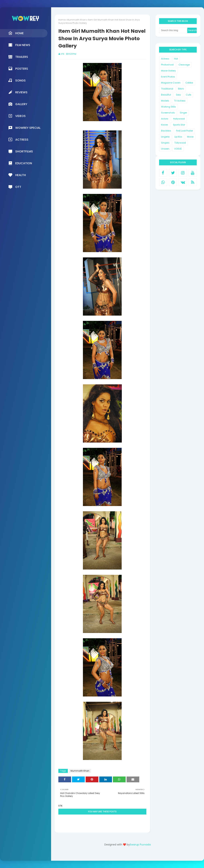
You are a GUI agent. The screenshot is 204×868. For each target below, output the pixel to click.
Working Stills (168, 107)
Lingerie (165, 137)
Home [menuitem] (16, 33)
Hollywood (179, 119)
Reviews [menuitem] (18, 92)
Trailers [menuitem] (18, 57)
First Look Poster (184, 131)
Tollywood (180, 143)
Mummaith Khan (76, 20)
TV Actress (180, 101)
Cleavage (184, 65)
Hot (176, 59)
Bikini (181, 89)
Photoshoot (167, 65)
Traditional (167, 89)
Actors (165, 119)
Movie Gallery (168, 71)
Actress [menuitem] (18, 140)
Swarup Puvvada (140, 845)
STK (62, 54)
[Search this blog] (173, 30)
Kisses (165, 125)
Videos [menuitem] (17, 116)
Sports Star (179, 125)
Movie (190, 137)
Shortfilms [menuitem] (21, 151)
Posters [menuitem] (18, 69)
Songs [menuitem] (17, 80)
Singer (183, 113)
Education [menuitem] (20, 163)
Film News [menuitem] (19, 45)
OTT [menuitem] (15, 187)
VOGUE (178, 149)
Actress (165, 59)
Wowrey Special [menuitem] (24, 128)
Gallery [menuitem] (18, 104)
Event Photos (168, 77)
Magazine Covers (171, 83)
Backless (166, 131)
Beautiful (166, 95)
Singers (165, 143)
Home (62, 20)
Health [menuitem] (17, 175)
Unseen (165, 149)
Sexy (178, 95)
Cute (188, 95)
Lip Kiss (178, 137)
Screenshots (168, 113)
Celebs (189, 83)
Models (165, 101)
